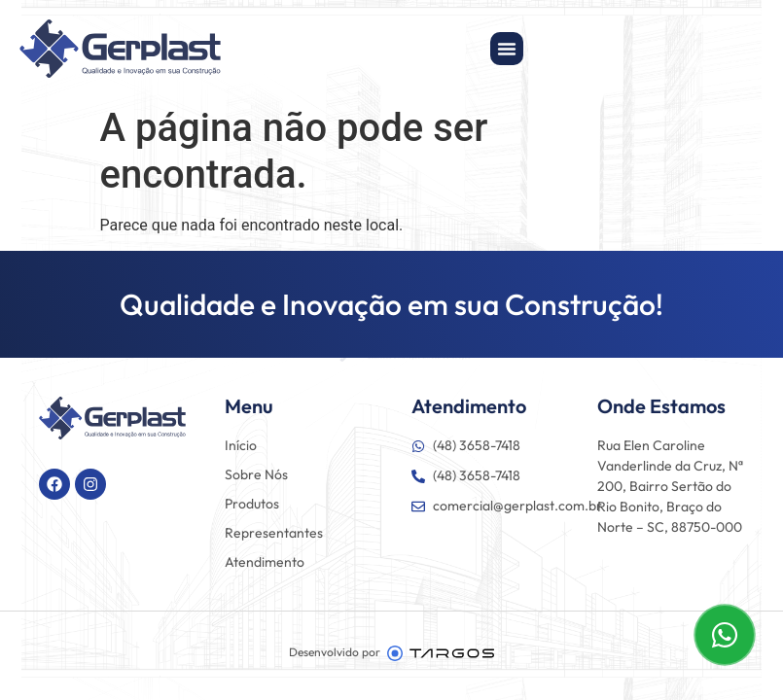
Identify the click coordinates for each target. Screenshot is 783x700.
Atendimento (265, 562)
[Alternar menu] (507, 49)
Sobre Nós (256, 474)
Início (241, 445)
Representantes (274, 533)
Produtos (252, 504)
